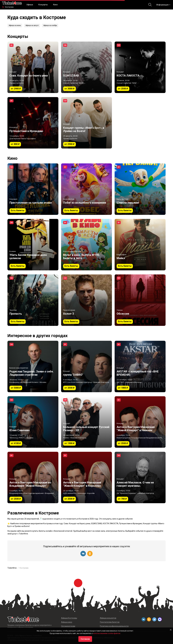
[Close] (171, 630)
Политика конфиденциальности (114, 626)
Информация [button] (163, 5)
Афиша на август (32, 25)
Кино (55, 5)
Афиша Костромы (69, 618)
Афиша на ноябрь (50, 25)
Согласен (85, 639)
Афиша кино (67, 622)
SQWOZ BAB (96, 524)
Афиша (30, 5)
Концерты (43, 5)
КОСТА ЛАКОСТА (110, 524)
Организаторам (68, 626)
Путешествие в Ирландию (131, 524)
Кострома (9, 7)
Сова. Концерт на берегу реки (77, 524)
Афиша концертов (108, 618)
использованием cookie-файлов (107, 633)
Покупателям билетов (110, 622)
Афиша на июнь (15, 25)
